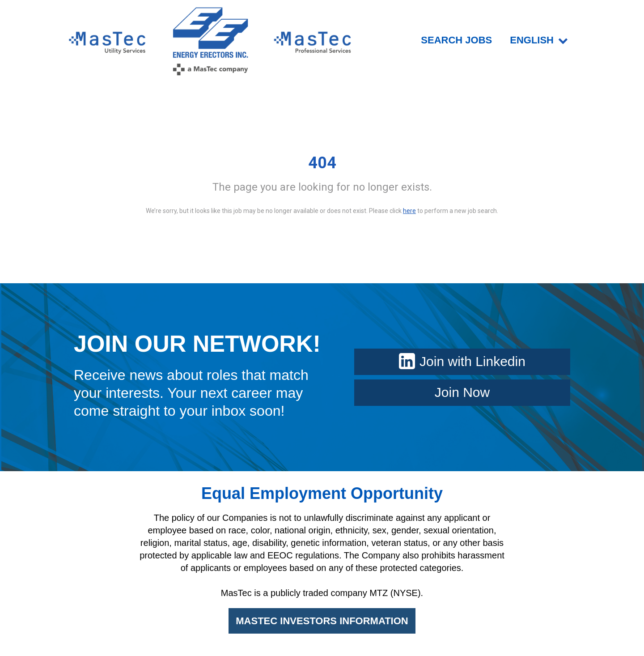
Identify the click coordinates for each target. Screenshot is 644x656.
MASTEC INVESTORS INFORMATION (322, 621)
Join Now (462, 392)
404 (322, 163)
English (539, 40)
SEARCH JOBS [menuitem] (456, 40)
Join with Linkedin (462, 361)
